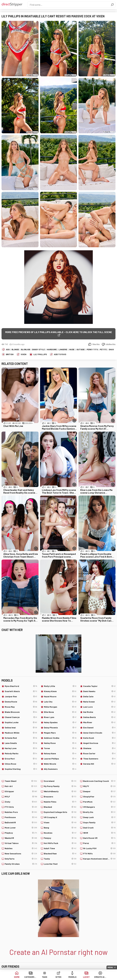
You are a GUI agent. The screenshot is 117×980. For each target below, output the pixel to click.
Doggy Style (38, 349)
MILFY (99, 786)
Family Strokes (21, 864)
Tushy (60, 859)
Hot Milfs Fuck (60, 843)
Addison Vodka (60, 738)
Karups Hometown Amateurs (99, 859)
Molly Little (60, 686)
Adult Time (60, 848)
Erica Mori (21, 759)
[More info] (74, 421)
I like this (96, 344)
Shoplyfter (99, 797)
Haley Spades (60, 722)
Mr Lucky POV (99, 848)
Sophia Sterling (21, 769)
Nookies (60, 833)
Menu (110, 967)
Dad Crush (99, 828)
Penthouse (21, 817)
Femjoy (60, 838)
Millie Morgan (60, 707)
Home (17, 977)
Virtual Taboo (21, 843)
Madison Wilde (21, 733)
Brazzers (60, 797)
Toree (60, 748)
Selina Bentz (99, 717)
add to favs (60, 354)
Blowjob (26, 349)
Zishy (21, 802)
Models (72, 977)
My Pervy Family (60, 786)
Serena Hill (99, 764)
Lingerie (63, 349)
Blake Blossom (21, 712)
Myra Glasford (21, 686)
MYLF (21, 797)
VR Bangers (99, 807)
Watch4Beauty (60, 791)
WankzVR (21, 838)
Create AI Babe (100, 977)
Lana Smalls (21, 743)
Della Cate (99, 696)
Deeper (99, 791)
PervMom (99, 802)
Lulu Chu (60, 702)
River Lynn (60, 717)
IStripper (21, 791)
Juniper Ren (21, 696)
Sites (58, 977)
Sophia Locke (21, 722)
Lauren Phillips (60, 759)
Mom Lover (21, 828)
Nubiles (21, 848)
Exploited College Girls (60, 812)
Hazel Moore (60, 696)
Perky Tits (92, 349)
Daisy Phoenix (60, 728)
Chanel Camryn (21, 717)
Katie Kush (99, 738)
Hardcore (52, 349)
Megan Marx (60, 733)
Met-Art (21, 786)
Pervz (99, 843)
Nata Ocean (99, 702)
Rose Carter (99, 753)
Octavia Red (21, 738)
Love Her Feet (60, 864)
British (10, 354)
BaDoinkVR (21, 822)
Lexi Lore (99, 707)
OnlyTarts (21, 859)
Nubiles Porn (21, 812)
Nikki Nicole (60, 764)
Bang (60, 828)
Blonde (15, 349)
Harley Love (21, 748)
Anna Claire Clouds (99, 733)
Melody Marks (21, 753)
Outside (81, 349)
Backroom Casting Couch (99, 781)
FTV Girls (21, 807)
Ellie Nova (60, 712)
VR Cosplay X (60, 817)
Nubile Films (60, 802)
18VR (99, 833)
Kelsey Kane (60, 753)
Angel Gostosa (99, 743)
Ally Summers (60, 769)
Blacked (60, 807)
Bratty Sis (99, 812)
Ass (8, 349)
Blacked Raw (60, 854)
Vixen (24, 354)
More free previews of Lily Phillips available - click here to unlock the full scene (59, 332)
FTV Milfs (99, 854)
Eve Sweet (99, 728)
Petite (103, 349)
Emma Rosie (21, 702)
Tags (45, 977)
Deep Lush (99, 817)
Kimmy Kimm (60, 691)
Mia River (99, 722)
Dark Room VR (99, 838)
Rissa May (21, 707)
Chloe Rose (21, 764)
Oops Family (99, 822)
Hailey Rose (60, 743)
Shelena (99, 748)
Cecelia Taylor (99, 686)
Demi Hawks (99, 691)
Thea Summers (99, 759)
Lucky (86, 977)
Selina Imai (21, 728)
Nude (72, 349)
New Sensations (21, 854)
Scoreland (60, 781)
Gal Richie (99, 712)
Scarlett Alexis (21, 691)
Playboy (21, 833)
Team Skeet (21, 781)
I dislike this (110, 344)
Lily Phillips (40, 354)
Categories (31, 977)
